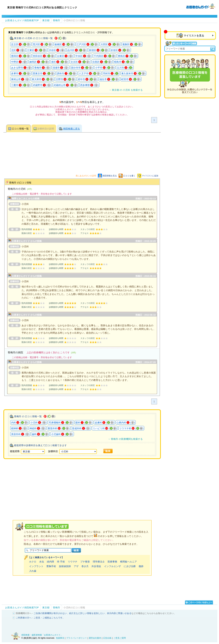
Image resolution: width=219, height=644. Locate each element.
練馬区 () (39, 62)
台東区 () (65, 56)
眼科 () (84, 423)
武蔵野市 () (42, 85)
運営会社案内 (95, 638)
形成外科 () (81, 428)
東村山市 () (20, 79)
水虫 (42, 562)
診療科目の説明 (46, 129)
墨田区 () (21, 56)
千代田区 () (105, 56)
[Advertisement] (82, 485)
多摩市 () (21, 73)
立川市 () (125, 68)
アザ (76, 566)
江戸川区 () (87, 44)
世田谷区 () (44, 56)
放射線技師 (65, 566)
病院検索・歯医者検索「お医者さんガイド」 (42, 635)
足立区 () (21, 44)
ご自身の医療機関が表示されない (50, 613)
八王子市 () (90, 73)
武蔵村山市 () (66, 85)
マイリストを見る (194, 36)
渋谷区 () (57, 50)
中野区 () (19, 62)
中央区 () (83, 56)
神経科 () (37, 428)
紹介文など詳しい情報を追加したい (87, 613)
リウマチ (73, 562)
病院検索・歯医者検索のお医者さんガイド (201, 6)
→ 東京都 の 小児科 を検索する (126, 90)
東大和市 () (43, 79)
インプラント (36, 566)
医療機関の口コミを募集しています (190, 76)
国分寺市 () (82, 68)
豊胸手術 (51, 566)
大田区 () (110, 44)
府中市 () (88, 79)
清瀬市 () (60, 68)
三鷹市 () (21, 85)
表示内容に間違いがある (119, 613)
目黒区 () (102, 62)
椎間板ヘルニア (128, 562)
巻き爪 (85, 566)
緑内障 (50, 562)
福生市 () (109, 79)
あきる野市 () (21, 68)
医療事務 (112, 562)
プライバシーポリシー (76, 638)
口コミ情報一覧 (20, 129)
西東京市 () (44, 73)
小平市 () (105, 68)
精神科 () (19, 428)
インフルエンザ (112, 566)
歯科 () (40, 434)
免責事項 (60, 638)
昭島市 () (124, 62)
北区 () (18, 50)
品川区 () (77, 50)
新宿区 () (99, 50)
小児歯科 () (62, 434)
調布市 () (67, 73)
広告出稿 (107, 638)
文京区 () (80, 62)
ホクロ (33, 562)
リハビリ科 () (105, 428)
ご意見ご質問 (120, 638)
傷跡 (141, 566)
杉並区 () (120, 50)
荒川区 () (43, 44)
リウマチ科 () (131, 428)
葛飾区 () (132, 44)
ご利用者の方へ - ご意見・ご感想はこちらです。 (40, 618)
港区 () (60, 62)
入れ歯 (33, 571)
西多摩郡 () (89, 85)
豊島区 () (128, 56)
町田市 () (131, 79)
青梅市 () (42, 68)
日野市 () (66, 79)
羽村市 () (111, 73)
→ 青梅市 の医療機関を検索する (125, 439)
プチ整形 (85, 562)
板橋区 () (64, 44)
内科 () (20, 423)
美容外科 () (20, 434)
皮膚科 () (104, 423)
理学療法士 (99, 562)
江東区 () (37, 50)
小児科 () (38, 423)
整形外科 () (59, 428)
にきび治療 (130, 566)
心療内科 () (126, 423)
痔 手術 (61, 562)
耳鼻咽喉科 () (61, 423)
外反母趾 (96, 566)
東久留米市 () (133, 73)
